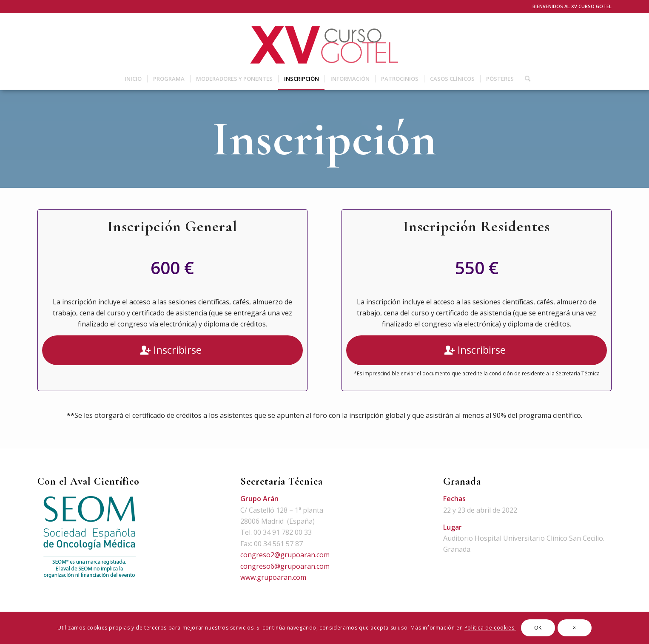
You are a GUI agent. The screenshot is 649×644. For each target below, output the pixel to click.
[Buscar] (525, 79)
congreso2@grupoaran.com (285, 555)
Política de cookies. (490, 628)
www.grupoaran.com (273, 577)
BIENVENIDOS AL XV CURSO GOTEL (572, 6)
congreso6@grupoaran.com (285, 566)
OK (538, 628)
